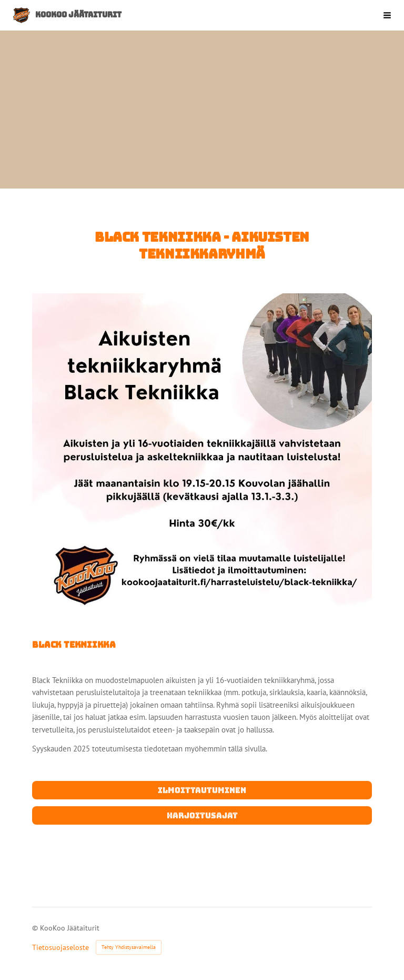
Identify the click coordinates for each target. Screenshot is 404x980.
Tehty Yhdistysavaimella (129, 947)
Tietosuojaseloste (60, 947)
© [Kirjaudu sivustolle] (36, 928)
